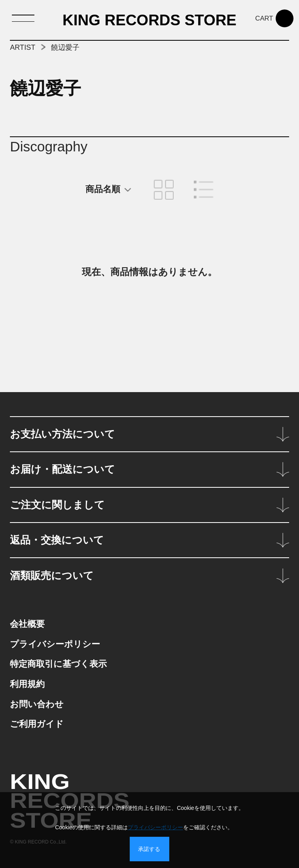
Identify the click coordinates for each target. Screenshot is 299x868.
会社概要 (27, 624)
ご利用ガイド (37, 724)
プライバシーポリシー (55, 644)
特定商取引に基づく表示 (58, 664)
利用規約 (27, 684)
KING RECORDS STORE (149, 21)
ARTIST (23, 47)
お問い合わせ (37, 704)
